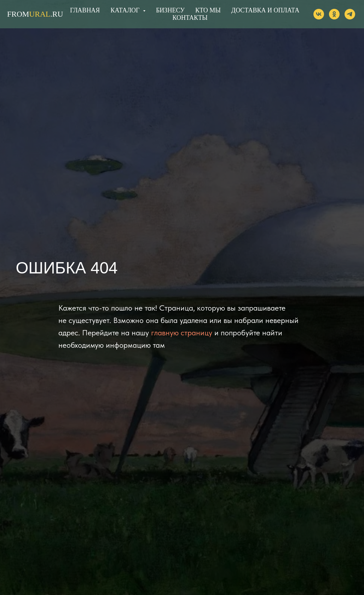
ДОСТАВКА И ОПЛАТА (265, 10)
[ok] (334, 14)
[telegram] (350, 14)
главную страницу (182, 333)
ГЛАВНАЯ (85, 10)
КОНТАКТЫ (190, 18)
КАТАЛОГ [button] (126, 10)
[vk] (319, 14)
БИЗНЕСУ (170, 10)
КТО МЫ (208, 10)
